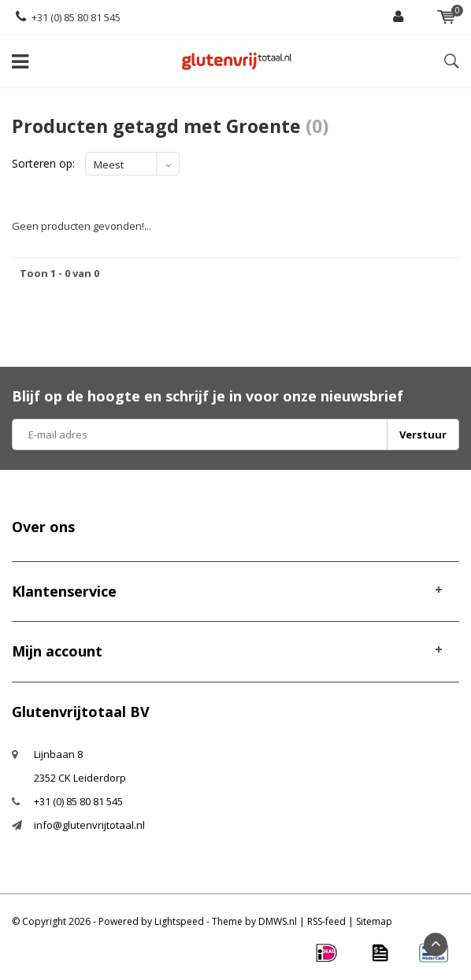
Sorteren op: (43, 163)
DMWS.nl (278, 921)
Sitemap (374, 921)
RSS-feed (326, 921)
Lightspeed (179, 921)
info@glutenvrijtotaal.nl (89, 825)
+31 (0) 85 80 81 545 (68, 17)
